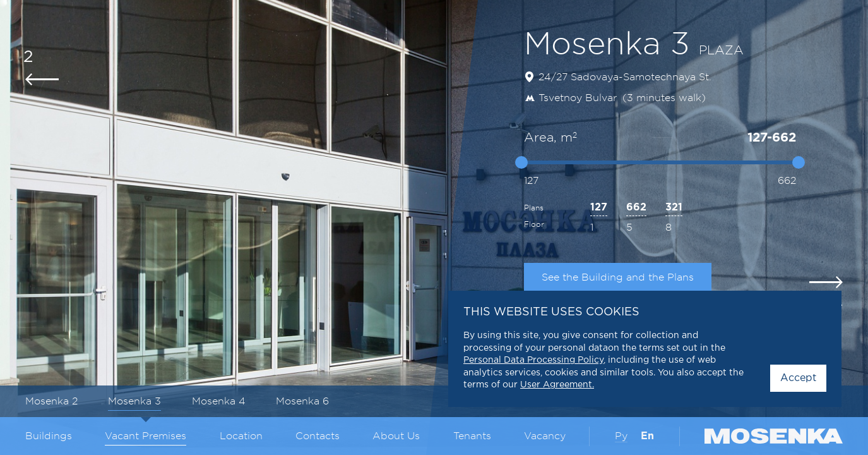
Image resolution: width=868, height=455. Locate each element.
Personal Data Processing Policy (533, 360)
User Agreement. (557, 385)
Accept (798, 378)
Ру (621, 436)
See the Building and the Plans (618, 277)
